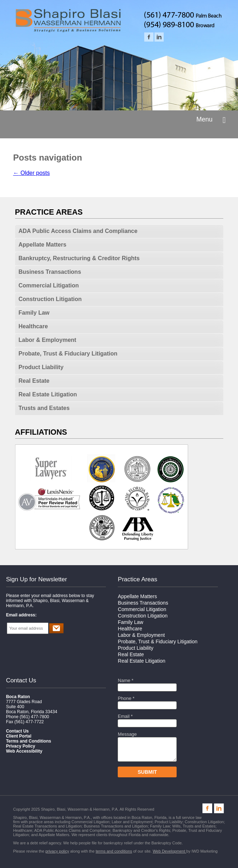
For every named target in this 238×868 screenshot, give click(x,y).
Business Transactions (50, 272)
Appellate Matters (43, 245)
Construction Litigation (50, 299)
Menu (204, 119)
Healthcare (33, 326)
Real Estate (34, 381)
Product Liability (41, 367)
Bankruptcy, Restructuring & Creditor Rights (79, 258)
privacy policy (57, 851)
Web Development (169, 851)
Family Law (34, 313)
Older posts (32, 173)
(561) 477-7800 (34, 717)
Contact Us (21, 680)
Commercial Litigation (49, 285)
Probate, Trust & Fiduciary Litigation (68, 354)
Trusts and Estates (44, 408)
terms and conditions (114, 851)
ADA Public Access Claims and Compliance (78, 231)
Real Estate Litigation (48, 394)
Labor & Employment (48, 340)
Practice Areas (137, 579)
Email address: (21, 615)
